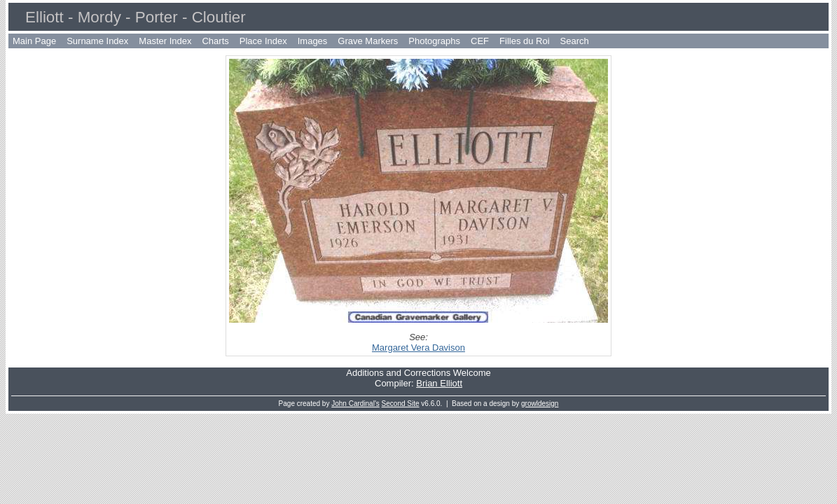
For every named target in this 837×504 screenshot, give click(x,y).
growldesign (540, 404)
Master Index (165, 41)
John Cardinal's (355, 404)
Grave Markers (368, 41)
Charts (215, 41)
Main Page (34, 41)
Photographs (434, 41)
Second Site (401, 404)
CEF (480, 41)
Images (313, 41)
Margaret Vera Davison (418, 348)
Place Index (263, 41)
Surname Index (97, 41)
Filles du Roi (525, 41)
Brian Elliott (439, 383)
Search (575, 41)
